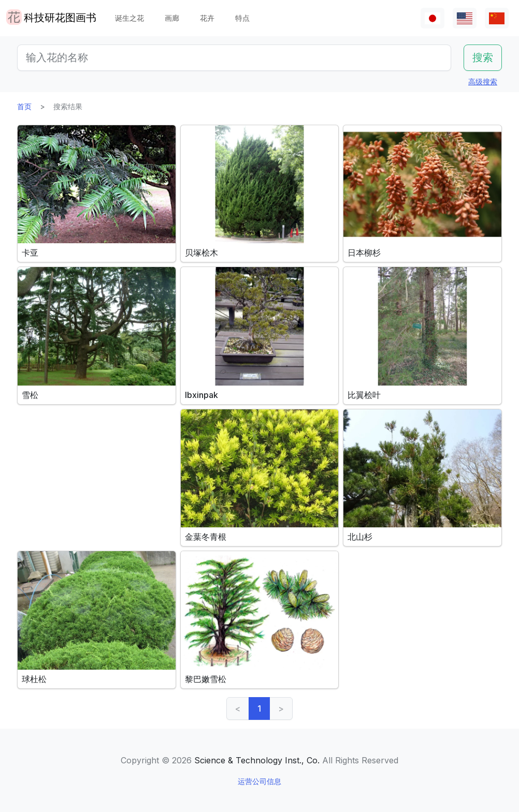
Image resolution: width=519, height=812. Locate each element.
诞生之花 (129, 18)
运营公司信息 (259, 781)
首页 (24, 106)
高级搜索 (483, 82)
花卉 (207, 18)
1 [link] (259, 708)
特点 (242, 18)
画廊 (172, 18)
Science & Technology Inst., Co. (257, 760)
